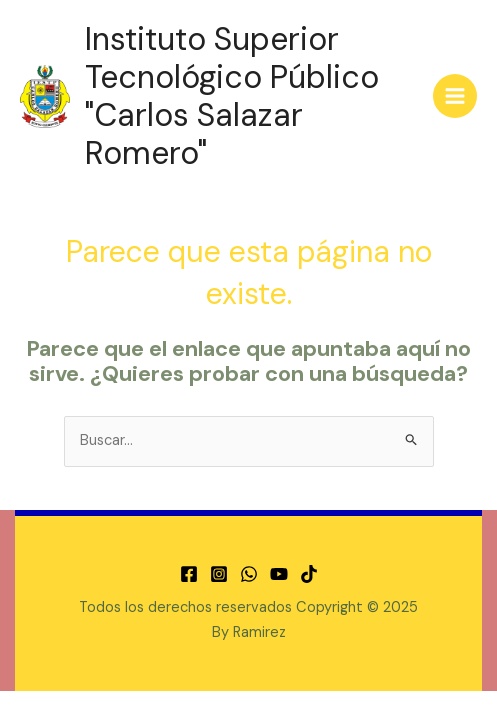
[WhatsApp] (249, 574)
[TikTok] (309, 574)
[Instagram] (219, 574)
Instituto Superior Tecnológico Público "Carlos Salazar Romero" (232, 96)
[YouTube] (279, 574)
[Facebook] (189, 574)
